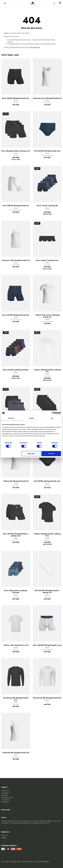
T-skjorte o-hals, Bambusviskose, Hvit (16, 645)
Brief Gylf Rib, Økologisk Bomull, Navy (47, 151)
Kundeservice (5, 791)
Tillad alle (51, 454)
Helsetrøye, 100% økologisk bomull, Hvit (16, 260)
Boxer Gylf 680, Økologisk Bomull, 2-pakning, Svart (16, 535)
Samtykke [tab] (11, 418)
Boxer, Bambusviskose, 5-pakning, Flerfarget (16, 592)
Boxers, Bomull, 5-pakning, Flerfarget (16, 370)
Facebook (4, 835)
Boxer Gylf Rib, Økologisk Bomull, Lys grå (47, 645)
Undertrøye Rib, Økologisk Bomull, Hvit (16, 753)
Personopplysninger (7, 797)
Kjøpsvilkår (4, 795)
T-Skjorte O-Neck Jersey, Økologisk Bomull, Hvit (47, 316)
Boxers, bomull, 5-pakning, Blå (47, 206)
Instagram (4, 838)
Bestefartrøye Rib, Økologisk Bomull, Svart (16, 699)
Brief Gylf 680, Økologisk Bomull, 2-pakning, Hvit (47, 592)
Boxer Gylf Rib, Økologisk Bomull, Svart (16, 98)
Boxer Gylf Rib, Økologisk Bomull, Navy (16, 315)
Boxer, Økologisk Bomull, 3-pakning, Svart (16, 151)
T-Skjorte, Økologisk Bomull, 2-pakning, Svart (47, 535)
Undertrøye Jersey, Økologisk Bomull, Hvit (47, 98)
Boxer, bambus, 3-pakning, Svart (47, 260)
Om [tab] (52, 418)
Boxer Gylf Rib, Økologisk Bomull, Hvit (16, 206)
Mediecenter (5, 802)
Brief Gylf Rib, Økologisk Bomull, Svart (47, 481)
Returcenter (6, 810)
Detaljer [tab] (32, 418)
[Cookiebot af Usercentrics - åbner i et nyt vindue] (53, 413)
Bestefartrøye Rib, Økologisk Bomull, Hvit (47, 698)
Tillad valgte (31, 454)
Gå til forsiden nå (35, 47)
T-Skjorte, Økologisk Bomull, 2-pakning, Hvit (47, 371)
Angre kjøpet (5, 793)
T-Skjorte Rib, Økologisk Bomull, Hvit (16, 481)
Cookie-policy (5, 800)
